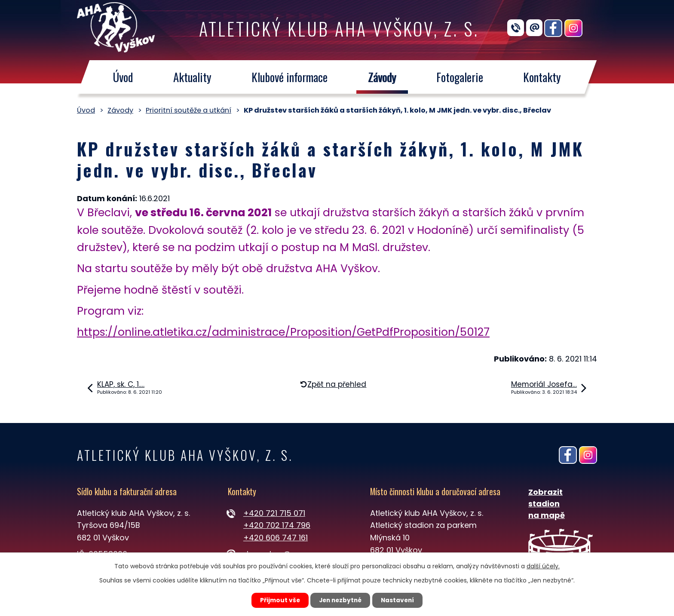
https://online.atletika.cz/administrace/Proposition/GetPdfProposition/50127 (283, 332)
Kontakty (542, 77)
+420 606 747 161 (276, 538)
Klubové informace (290, 77)
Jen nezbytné (340, 600)
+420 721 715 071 (274, 513)
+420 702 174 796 (277, 525)
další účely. (543, 566)
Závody (382, 77)
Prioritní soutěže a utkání (188, 110)
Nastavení (400, 600)
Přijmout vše (277, 600)
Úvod (123, 77)
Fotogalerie (460, 77)
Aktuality (192, 77)
